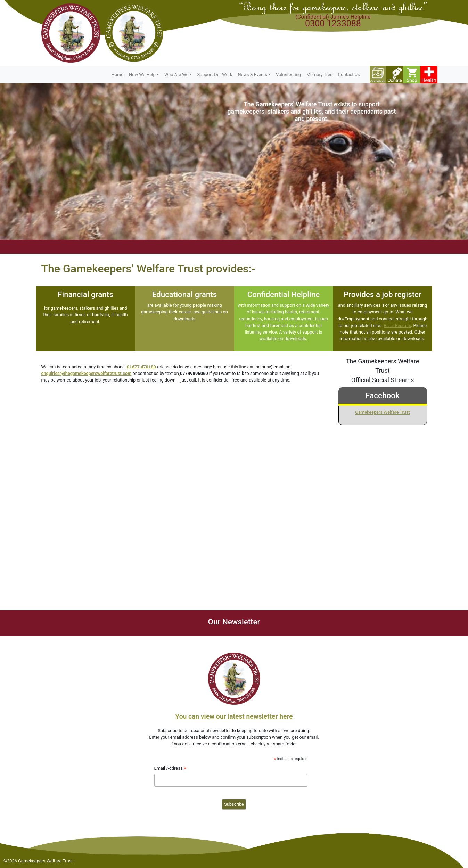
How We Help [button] (142, 75)
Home (117, 75)
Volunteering (288, 75)
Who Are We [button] (176, 75)
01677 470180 (141, 367)
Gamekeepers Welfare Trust (382, 412)
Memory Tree (319, 75)
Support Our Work (215, 75)
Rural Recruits (397, 325)
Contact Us (349, 75)
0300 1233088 (333, 23)
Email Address (170, 769)
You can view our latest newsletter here (234, 716)
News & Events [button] (253, 75)
